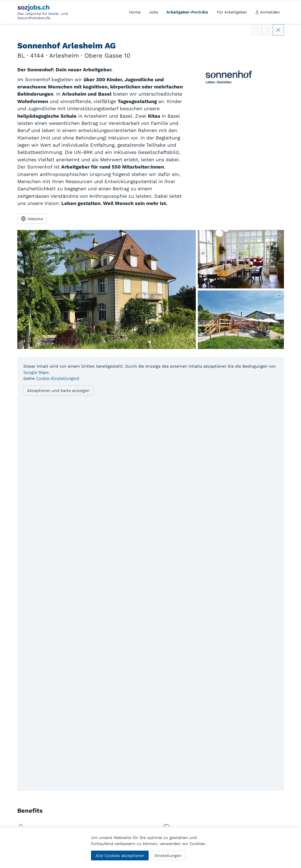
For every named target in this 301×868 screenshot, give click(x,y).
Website (32, 219)
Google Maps (36, 372)
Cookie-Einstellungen (57, 378)
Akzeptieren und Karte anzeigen (58, 390)
